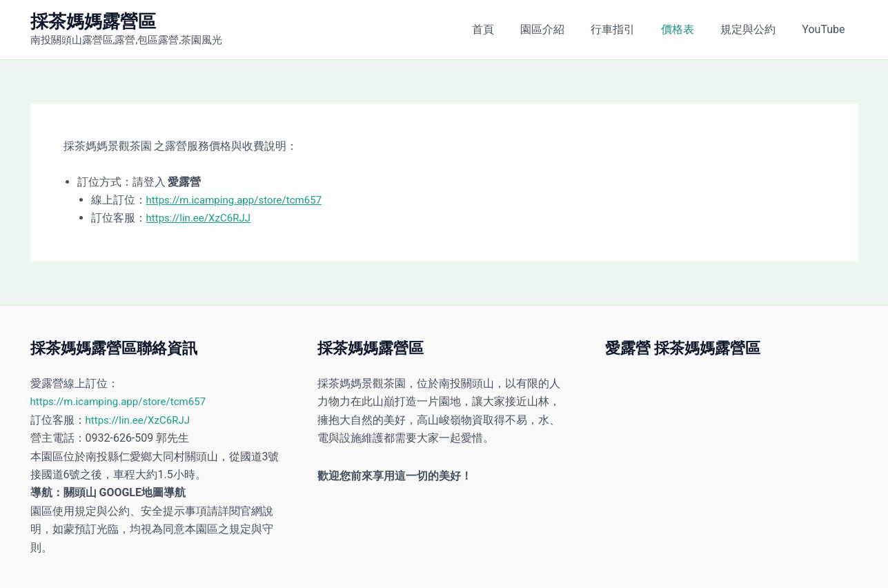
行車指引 (627, 29)
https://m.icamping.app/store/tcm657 (240, 200)
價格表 (688, 29)
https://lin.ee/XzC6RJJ (202, 218)
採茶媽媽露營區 (93, 21)
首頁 (506, 29)
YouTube (825, 29)
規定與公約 (754, 29)
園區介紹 (561, 29)
